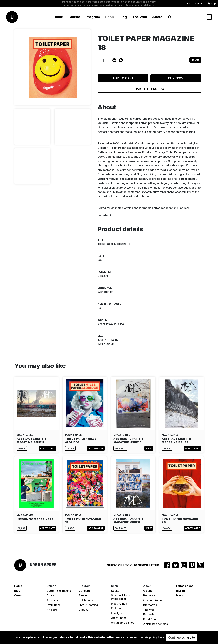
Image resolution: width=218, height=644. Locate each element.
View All (84, 610)
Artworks (52, 600)
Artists (51, 595)
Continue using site (181, 637)
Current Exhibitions (59, 591)
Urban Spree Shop (123, 623)
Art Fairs (52, 610)
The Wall (139, 17)
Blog (123, 17)
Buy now (176, 78)
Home (58, 17)
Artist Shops (119, 618)
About (157, 17)
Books (115, 591)
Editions (116, 608)
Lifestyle (117, 613)
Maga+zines (119, 604)
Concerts (85, 591)
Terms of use (184, 586)
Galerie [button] (74, 17)
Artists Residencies (156, 624)
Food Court (150, 619)
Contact (20, 595)
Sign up (211, 3)
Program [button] (93, 17)
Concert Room (153, 600)
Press (179, 595)
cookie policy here (152, 637)
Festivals (149, 614)
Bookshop (150, 595)
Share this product (149, 89)
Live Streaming (88, 605)
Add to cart (123, 78)
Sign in (199, 3)
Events (83, 595)
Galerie (148, 591)
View (149, 448)
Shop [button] (110, 17)
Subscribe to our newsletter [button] (133, 565)
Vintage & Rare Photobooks (121, 597)
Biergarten (150, 605)
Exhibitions (53, 605)
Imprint (180, 591)
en (189, 3)
